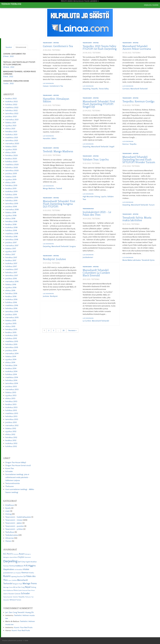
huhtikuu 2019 (11, 195)
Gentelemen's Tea (56, 86)
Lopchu (104, 197)
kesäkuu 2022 (11, 99)
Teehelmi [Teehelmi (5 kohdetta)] (15, 597)
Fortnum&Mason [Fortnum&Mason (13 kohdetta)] (16, 566)
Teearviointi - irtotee (51, 43)
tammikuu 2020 (12, 171)
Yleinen (8, 541)
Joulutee (46, 296)
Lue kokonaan (48, 83)
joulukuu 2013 (11, 387)
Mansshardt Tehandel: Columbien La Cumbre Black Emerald (96, 273)
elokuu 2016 (10, 290)
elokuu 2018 (10, 219)
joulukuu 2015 (11, 315)
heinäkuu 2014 (11, 365)
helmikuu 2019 (11, 201)
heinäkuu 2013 (11, 401)
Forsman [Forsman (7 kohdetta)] (6, 566)
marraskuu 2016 (12, 282)
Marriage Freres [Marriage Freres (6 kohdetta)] (8, 587)
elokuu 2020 (11, 153)
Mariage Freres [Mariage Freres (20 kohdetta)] (30, 584)
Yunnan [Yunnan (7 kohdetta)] (19, 600)
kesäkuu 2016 (11, 296)
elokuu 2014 (10, 362)
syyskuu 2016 (11, 288)
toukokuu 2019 (11, 191)
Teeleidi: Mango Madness (58, 152)
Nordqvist (54, 296)
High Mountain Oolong (91, 197)
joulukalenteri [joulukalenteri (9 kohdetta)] (8, 573)
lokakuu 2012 (11, 428)
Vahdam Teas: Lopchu (96, 160)
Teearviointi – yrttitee (14, 529)
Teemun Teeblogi (11, 4)
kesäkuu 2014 (11, 368)
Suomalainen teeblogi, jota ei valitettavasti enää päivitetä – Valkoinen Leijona (17, 477)
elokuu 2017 (10, 254)
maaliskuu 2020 (12, 165)
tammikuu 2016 (12, 312)
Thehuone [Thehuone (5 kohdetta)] (28, 597)
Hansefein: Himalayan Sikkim (56, 100)
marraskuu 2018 (12, 210)
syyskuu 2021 (11, 126)
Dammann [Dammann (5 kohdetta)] (28, 557)
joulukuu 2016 (11, 279)
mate (7, 511)
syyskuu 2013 (11, 395)
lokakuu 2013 (11, 392)
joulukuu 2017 (11, 243)
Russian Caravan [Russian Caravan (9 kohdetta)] (15, 594)
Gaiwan (46, 86)
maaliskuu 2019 (12, 198)
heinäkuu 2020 (12, 155)
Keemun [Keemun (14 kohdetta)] (25, 573)
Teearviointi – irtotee (14, 520)
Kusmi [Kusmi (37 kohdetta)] (7, 576)
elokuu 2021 (10, 129)
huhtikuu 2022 (11, 105)
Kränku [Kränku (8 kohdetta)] (32, 573)
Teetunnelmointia (12, 483)
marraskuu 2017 (12, 246)
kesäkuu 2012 (11, 440)
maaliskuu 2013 (12, 413)
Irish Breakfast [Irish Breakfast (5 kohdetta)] (18, 570)
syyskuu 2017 (11, 252)
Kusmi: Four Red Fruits (23, 627)
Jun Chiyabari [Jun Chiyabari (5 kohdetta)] (17, 573)
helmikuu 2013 (11, 416)
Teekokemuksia (88, 209)
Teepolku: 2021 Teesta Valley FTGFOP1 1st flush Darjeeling (100, 48)
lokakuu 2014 (11, 356)
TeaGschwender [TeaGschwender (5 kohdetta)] (8, 597)
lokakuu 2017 (11, 249)
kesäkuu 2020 (11, 159)
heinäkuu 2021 (11, 132)
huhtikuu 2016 (11, 302)
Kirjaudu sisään (151, 5)
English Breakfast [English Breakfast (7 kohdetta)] (31, 562)
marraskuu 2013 (12, 390)
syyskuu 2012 (11, 431)
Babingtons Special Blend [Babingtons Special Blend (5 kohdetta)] (10, 557)
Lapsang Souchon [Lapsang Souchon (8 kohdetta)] (17, 577)
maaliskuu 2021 (12, 138)
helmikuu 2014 (11, 380)
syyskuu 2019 (11, 180)
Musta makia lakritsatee (132, 260)
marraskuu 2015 (12, 318)
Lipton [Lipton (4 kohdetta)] (10, 580)
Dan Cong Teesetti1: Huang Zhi (21, 612)
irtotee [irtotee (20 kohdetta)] (26, 569)
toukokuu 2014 (11, 371)
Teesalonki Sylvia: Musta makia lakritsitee (137, 219)
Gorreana (126, 89)
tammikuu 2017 (12, 276)
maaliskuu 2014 (12, 377)
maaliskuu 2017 (12, 269)
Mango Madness (49, 188)
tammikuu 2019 (12, 204)
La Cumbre (87, 321)
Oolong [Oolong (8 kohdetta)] (34, 587)
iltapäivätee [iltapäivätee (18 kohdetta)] (9, 569)
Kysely (8, 508)
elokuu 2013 (10, 398)
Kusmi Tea (9, 468)
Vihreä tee (9, 538)
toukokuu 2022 (11, 102)
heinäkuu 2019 (11, 186)
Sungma (73, 246)
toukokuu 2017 (11, 263)
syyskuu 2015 (11, 323)
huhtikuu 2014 (11, 374)
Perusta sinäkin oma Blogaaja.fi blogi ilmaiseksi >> (80, 1)
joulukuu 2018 (11, 207)
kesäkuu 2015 (11, 332)
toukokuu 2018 (11, 227)
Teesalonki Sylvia (148, 260)
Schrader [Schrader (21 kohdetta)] (25, 593)
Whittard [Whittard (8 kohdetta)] (13, 600)
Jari (7, 612)
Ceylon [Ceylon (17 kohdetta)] (21, 557)
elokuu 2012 (10, 434)
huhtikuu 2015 (11, 338)
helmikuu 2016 (11, 308)
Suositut (9, 47)
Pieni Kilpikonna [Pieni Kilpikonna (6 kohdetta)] (8, 590)
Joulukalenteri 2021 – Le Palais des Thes (97, 214)
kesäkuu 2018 (11, 224)
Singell (112, 147)
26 (63, 330)
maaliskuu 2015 (12, 341)
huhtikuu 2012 (11, 446)
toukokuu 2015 (11, 335)
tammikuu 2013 (12, 419)
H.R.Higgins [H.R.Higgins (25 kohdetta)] (30, 566)
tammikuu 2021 (12, 141)
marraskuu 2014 (12, 354)
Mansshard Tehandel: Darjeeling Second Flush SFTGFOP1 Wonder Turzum (139, 160)
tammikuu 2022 (12, 114)
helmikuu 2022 (11, 111)
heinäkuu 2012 (11, 437)
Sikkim (54, 139)
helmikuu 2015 (11, 344)
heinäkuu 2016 (11, 293)
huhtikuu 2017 (11, 266)
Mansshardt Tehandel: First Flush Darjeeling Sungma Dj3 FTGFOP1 (59, 204)
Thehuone (9, 486)
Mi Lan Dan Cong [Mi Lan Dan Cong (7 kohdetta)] (19, 587)
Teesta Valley (104, 89)
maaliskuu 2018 (12, 234)
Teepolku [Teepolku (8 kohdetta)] (22, 597)
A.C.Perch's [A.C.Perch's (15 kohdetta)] (8, 554)
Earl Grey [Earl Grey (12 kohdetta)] (22, 562)
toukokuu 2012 (11, 443)
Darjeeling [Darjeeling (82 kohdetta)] (10, 561)
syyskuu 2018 (11, 216)
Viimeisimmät (21, 47)
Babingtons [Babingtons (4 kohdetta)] (28, 554)
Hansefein (47, 139)
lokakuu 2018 (11, 213)
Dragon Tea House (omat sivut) (18, 465)
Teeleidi (59, 188)
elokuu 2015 (10, 326)
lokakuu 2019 (11, 177)
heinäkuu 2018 (11, 221)
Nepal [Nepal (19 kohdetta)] (28, 587)
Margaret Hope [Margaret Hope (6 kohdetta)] (18, 584)
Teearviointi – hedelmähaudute (18, 517)
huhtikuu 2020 (11, 162)
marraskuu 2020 (12, 144)
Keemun (126, 144)
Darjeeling (86, 89)
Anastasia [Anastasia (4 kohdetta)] (16, 554)
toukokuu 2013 (11, 407)
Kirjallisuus (10, 505)
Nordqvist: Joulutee (54, 259)
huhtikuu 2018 (11, 230)
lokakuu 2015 (11, 321)
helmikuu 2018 (11, 237)
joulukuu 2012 (11, 422)
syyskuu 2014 (11, 359)
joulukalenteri (88, 257)
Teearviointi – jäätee (14, 523)
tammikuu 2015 (12, 347)
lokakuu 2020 (11, 147)
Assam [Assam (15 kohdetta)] (22, 554)
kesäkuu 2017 (11, 260)
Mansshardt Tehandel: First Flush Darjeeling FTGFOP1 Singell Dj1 (99, 104)
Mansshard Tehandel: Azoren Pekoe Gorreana (137, 48)
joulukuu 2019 (11, 174)
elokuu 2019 (10, 183)
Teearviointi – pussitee (15, 526)
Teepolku (95, 89)
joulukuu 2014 (11, 351)
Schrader (9, 471)
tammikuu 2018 (12, 240)
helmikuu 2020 (12, 168)
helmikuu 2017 (11, 273)
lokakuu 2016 (11, 285)
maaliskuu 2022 (12, 108)
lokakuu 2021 (11, 123)
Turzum (152, 205)
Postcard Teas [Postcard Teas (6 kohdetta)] (26, 590)
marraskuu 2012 (12, 425)
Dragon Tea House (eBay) (16, 462)
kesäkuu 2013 (11, 404)
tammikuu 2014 (12, 383)
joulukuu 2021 (11, 117)
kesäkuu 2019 (11, 188)
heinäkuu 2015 (11, 329)
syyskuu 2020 (11, 150)
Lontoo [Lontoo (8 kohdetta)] (14, 580)
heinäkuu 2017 (11, 257)
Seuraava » (72, 330)
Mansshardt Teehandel (139, 89)
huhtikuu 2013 (11, 410)
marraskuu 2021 (12, 120)
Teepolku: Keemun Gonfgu (138, 102)
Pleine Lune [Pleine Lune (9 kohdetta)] (18, 590)
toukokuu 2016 (11, 299)
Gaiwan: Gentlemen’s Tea (58, 46)
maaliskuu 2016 (12, 305)
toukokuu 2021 (11, 135)
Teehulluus (10, 532)
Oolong (8, 514)
